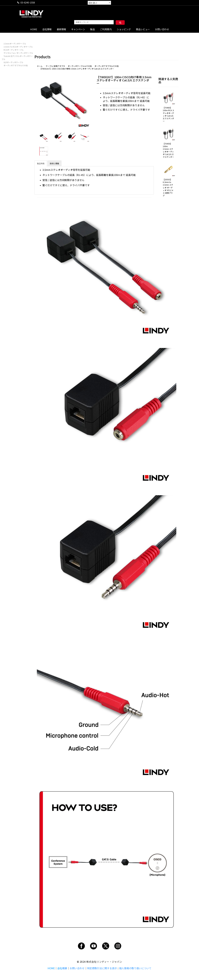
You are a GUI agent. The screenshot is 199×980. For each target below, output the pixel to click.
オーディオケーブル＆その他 (80, 66)
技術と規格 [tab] (54, 163)
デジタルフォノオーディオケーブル (18, 53)
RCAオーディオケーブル (14, 50)
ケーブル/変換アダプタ (55, 66)
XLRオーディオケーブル (13, 62)
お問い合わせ (162, 29)
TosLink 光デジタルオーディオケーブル (17, 58)
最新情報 (61, 29)
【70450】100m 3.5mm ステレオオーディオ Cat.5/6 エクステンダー (168, 150)
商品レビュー (143, 29)
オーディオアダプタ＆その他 (16, 65)
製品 (93, 29)
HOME (34, 29)
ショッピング (124, 29)
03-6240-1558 (28, 2)
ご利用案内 (106, 29)
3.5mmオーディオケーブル (15, 44)
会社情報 (47, 29)
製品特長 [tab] (41, 163)
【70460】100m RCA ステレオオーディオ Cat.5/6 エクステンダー (168, 114)
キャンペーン (78, 29)
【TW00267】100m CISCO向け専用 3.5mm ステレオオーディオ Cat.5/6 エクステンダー (77, 69)
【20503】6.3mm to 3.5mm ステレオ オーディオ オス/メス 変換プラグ (168, 187)
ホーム (40, 66)
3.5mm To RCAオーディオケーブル (18, 47)
